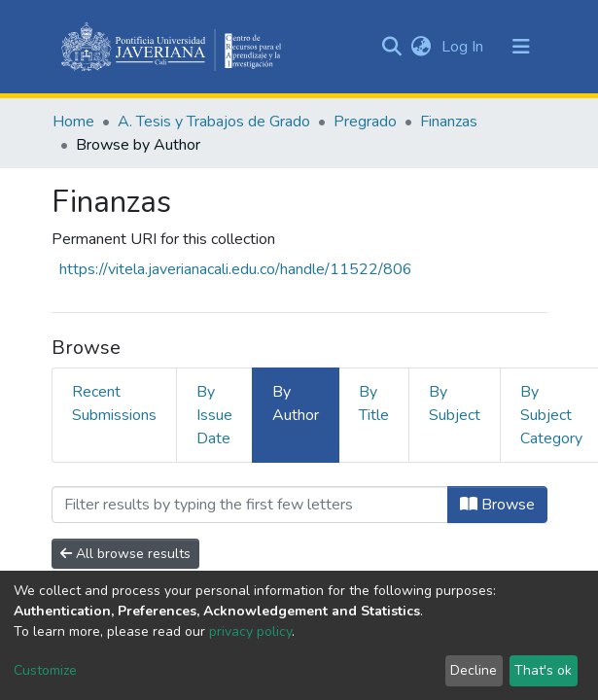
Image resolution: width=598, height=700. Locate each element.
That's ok (543, 670)
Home (73, 122)
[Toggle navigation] (521, 47)
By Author (296, 403)
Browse (497, 505)
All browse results (125, 554)
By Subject (455, 403)
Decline (474, 670)
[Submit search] (392, 47)
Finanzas (449, 122)
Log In (464, 47)
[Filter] (250, 505)
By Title (374, 403)
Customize (45, 670)
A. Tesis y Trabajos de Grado (214, 122)
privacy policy (250, 631)
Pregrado (365, 122)
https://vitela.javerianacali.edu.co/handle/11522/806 (236, 269)
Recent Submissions (114, 403)
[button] (422, 47)
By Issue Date (214, 415)
